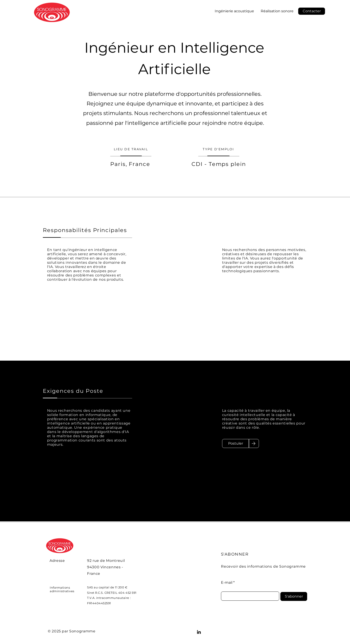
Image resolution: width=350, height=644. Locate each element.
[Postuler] (235, 443)
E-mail (227, 583)
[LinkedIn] (199, 632)
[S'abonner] (294, 596)
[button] (312, 11)
